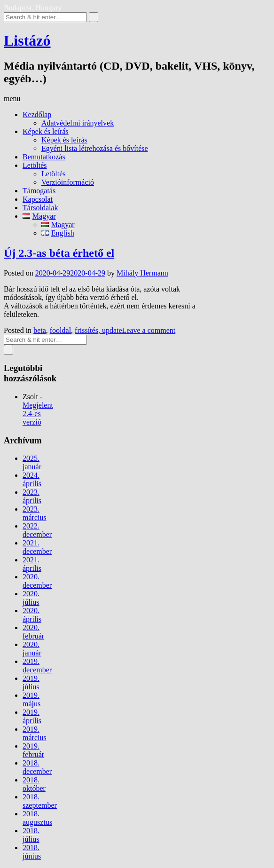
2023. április (32, 496)
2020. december (37, 581)
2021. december (37, 547)
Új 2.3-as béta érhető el (59, 253)
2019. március (35, 733)
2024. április (32, 479)
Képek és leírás (46, 131)
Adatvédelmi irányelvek (78, 123)
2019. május (31, 699)
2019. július (31, 683)
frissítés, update (98, 330)
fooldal (60, 330)
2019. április (32, 716)
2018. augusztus (37, 818)
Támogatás (39, 191)
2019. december (37, 666)
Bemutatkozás (44, 157)
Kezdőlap (37, 114)
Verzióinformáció (68, 182)
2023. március (35, 513)
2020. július (31, 598)
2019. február (33, 750)
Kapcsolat (38, 199)
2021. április (32, 564)
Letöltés (35, 165)
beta (40, 330)
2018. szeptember (40, 801)
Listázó (27, 40)
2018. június (32, 852)
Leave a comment (149, 330)
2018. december (37, 767)
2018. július (31, 835)
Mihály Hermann (142, 273)
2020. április (32, 615)
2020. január (32, 649)
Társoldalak (40, 208)
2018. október (34, 784)
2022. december (37, 530)
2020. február (33, 632)
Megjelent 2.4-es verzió (38, 414)
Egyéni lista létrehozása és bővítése (95, 148)
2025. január (32, 462)
